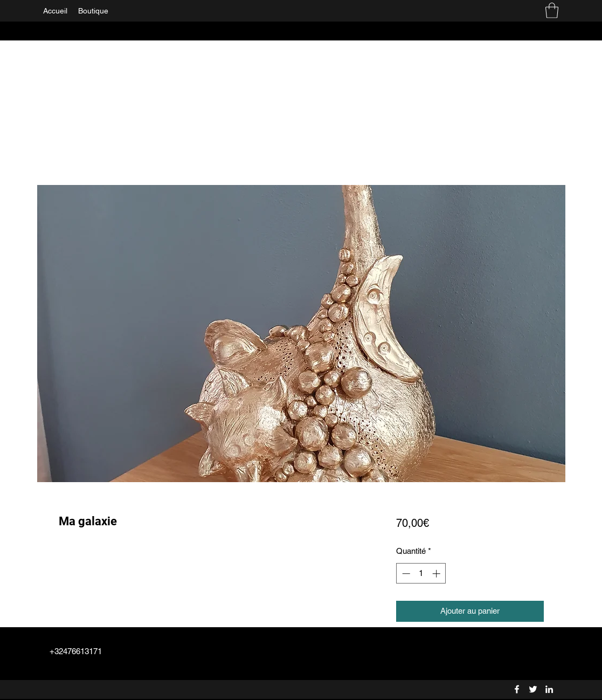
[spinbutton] (421, 574)
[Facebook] (517, 689)
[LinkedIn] (549, 689)
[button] (552, 11)
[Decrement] (405, 574)
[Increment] (437, 574)
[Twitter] (533, 689)
